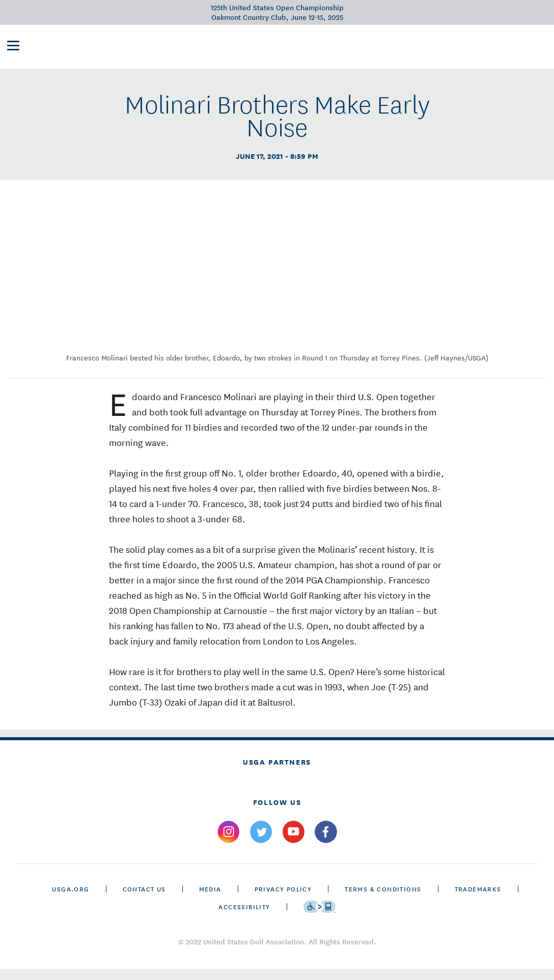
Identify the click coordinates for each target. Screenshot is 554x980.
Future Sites (285, 49)
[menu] (13, 50)
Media (210, 900)
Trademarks (478, 900)
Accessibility (244, 918)
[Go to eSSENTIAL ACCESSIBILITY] (320, 918)
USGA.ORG (71, 900)
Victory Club (225, 49)
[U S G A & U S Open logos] (97, 49)
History (336, 49)
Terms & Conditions (383, 900)
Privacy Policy (283, 900)
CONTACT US (144, 900)
